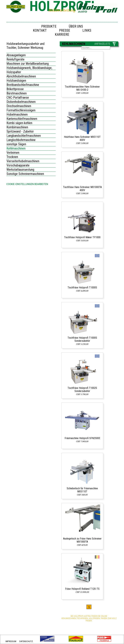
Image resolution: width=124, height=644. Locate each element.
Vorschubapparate (18, 165)
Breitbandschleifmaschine (23, 85)
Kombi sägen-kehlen (19, 123)
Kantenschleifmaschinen (22, 119)
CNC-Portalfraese (18, 97)
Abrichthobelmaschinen (21, 76)
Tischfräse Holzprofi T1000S (82, 288)
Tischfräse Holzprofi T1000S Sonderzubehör (82, 339)
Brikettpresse (15, 89)
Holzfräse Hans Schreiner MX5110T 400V (82, 138)
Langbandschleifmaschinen (24, 136)
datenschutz (26, 641)
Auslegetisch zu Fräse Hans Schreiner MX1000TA (82, 540)
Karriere (62, 34)
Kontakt (40, 30)
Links (87, 30)
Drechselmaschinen (19, 106)
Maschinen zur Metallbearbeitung (28, 64)
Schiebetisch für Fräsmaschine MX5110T (82, 490)
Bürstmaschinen (17, 93)
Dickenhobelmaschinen (21, 102)
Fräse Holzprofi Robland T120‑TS (82, 589)
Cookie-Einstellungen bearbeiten (27, 184)
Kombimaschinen (17, 127)
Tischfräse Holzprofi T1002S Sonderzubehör (82, 389)
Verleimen (13, 153)
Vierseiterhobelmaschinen (23, 161)
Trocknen (12, 157)
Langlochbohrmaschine (21, 140)
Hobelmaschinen (17, 114)
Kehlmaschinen (16, 148)
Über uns (76, 26)
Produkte (49, 26)
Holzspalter (14, 72)
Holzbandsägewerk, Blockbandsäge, (29, 68)
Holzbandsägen (16, 81)
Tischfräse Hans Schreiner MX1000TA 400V (82, 189)
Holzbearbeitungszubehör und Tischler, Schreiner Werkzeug (25, 46)
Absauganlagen (16, 55)
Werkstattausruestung (20, 170)
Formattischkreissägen (21, 110)
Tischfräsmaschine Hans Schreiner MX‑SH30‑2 (82, 88)
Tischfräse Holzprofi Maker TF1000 (82, 237)
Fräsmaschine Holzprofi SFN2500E (82, 438)
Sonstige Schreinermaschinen (25, 174)
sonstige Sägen (16, 144)
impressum (11, 641)
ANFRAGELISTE (102, 44)
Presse (65, 30)
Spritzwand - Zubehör (20, 131)
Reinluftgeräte (15, 59)
